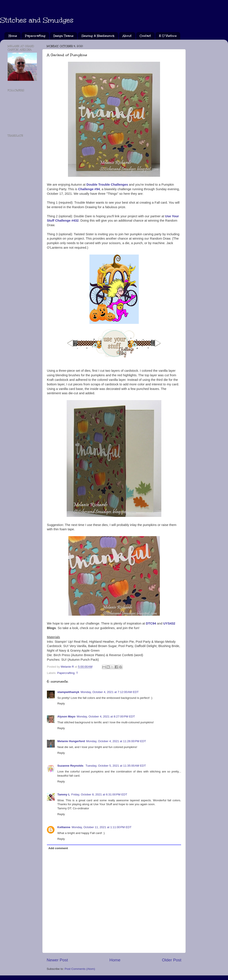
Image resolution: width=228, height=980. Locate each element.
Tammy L (64, 794)
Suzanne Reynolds (71, 766)
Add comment (58, 848)
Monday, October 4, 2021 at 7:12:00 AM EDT (110, 692)
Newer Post (57, 960)
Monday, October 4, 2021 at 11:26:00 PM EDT (116, 741)
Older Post (172, 960)
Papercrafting (35, 36)
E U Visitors (168, 36)
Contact (145, 36)
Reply (61, 703)
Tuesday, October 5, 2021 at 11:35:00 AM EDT (116, 766)
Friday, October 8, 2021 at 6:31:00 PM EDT (99, 794)
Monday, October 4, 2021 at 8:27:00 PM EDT (106, 716)
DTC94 (151, 623)
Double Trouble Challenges (107, 185)
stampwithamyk (68, 692)
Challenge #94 (89, 189)
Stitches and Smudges (37, 20)
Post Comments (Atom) (80, 969)
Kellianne (64, 827)
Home (13, 36)
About (127, 36)
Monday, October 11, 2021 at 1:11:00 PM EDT (102, 827)
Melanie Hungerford (71, 741)
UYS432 (169, 623)
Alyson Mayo (66, 716)
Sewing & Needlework (98, 36)
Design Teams (63, 36)
